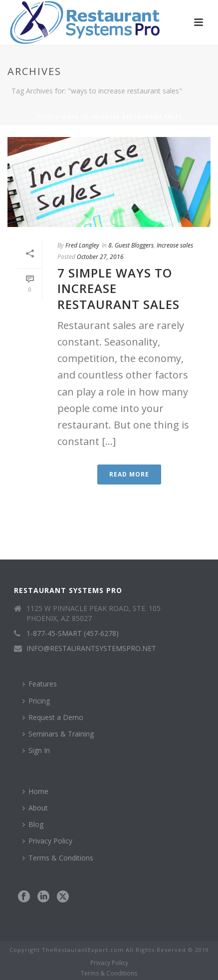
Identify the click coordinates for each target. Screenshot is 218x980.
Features (40, 684)
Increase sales (175, 245)
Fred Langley (82, 245)
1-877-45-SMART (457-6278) (73, 633)
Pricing (36, 701)
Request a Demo (53, 717)
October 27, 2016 (100, 257)
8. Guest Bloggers (131, 245)
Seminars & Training (58, 734)
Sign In (36, 750)
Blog (33, 824)
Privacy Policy (47, 841)
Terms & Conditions (58, 858)
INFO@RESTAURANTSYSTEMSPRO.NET (91, 648)
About (35, 808)
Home (45, 117)
